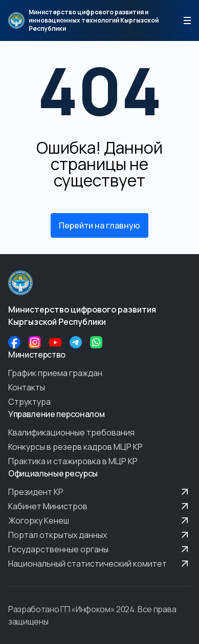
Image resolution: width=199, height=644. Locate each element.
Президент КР (99, 492)
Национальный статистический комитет (99, 564)
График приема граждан (55, 373)
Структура (29, 402)
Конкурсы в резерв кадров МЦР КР (75, 447)
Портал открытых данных (99, 535)
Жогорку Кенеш (99, 521)
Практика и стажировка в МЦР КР (73, 461)
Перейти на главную (99, 225)
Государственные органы (99, 549)
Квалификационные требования (71, 432)
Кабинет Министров (99, 506)
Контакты (27, 387)
